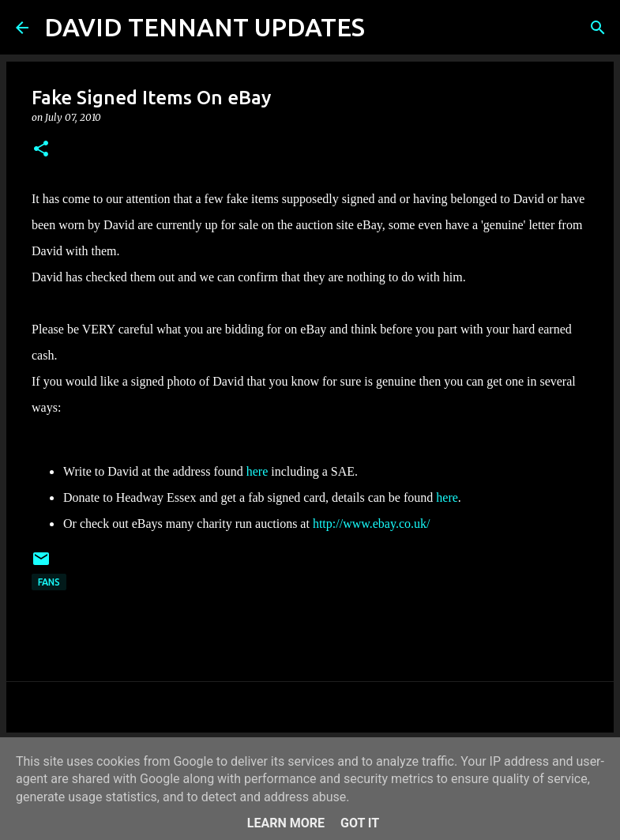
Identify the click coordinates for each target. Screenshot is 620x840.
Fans (49, 582)
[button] (41, 150)
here (259, 471)
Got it (360, 823)
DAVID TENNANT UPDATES (205, 27)
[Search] (387, 28)
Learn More (286, 823)
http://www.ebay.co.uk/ (372, 524)
